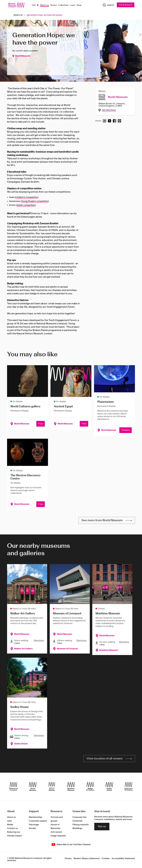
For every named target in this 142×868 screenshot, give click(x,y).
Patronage (34, 826)
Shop (79, 5)
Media (10, 826)
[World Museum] (33, 787)
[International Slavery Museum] (52, 787)
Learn (73, 5)
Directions (39, 641)
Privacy (68, 859)
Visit (34, 5)
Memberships (36, 818)
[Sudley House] (109, 787)
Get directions (109, 110)
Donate (32, 829)
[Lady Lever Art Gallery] (129, 787)
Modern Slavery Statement (87, 859)
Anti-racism (56, 833)
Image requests (58, 837)
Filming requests (81, 826)
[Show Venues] (38, 5)
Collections (63, 5)
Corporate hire (79, 818)
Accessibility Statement (123, 859)
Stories (54, 5)
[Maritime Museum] (71, 787)
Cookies (106, 859)
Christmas (77, 822)
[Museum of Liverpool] (13, 787)
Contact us (12, 829)
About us (11, 818)
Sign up (102, 828)
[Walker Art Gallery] (90, 787)
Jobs (9, 822)
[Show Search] (108, 5)
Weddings (77, 829)
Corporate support (38, 822)
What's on (45, 5)
